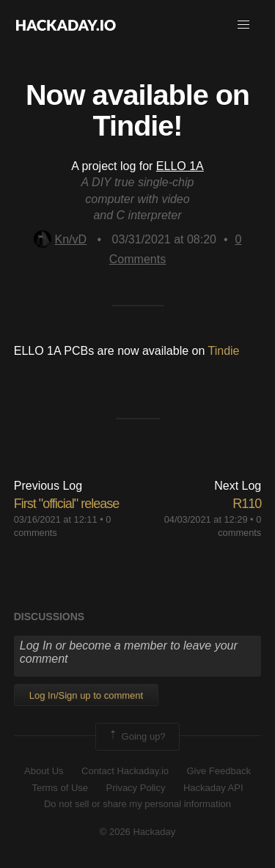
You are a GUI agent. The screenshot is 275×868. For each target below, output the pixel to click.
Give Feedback (218, 771)
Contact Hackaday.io (125, 771)
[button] (243, 25)
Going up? (136, 737)
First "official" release (67, 504)
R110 (247, 504)
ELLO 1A (180, 166)
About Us (44, 771)
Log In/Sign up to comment (86, 695)
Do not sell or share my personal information (137, 804)
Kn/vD (60, 239)
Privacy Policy (136, 788)
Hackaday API (213, 788)
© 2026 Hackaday (138, 832)
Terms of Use (60, 788)
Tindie (224, 351)
